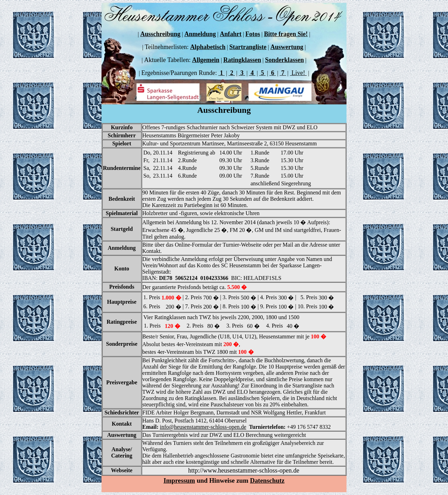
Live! (298, 73)
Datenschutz (267, 480)
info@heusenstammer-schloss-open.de (203, 427)
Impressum (179, 480)
